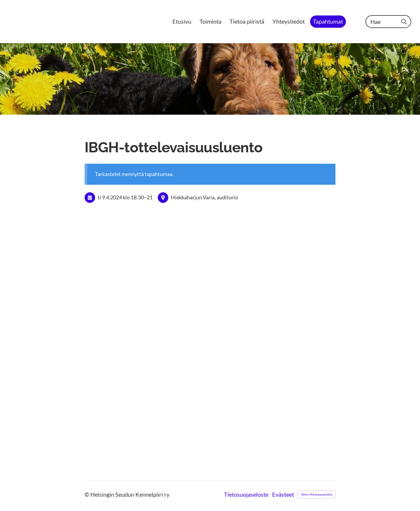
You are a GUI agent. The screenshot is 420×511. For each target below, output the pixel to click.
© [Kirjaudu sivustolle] (87, 494)
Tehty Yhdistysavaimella (317, 494)
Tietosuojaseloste (246, 494)
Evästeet (283, 494)
